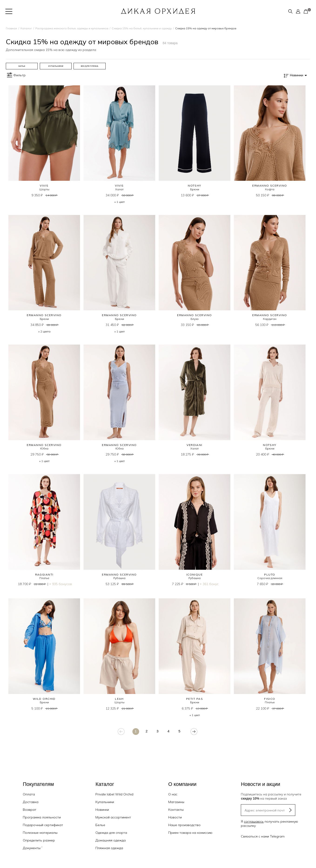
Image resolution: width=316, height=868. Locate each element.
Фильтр (16, 75)
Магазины (176, 802)
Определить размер (39, 840)
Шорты (44, 189)
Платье (44, 578)
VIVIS (44, 186)
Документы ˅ (33, 848)
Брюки (195, 189)
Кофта (270, 189)
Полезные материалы (40, 833)
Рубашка (119, 578)
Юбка (44, 448)
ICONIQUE (195, 575)
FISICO (270, 699)
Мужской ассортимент (113, 817)
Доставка (31, 802)
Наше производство (184, 825)
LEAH (119, 699)
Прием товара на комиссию (190, 833)
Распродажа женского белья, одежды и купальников (72, 28)
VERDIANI (195, 445)
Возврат (30, 810)
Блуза (195, 319)
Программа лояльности (42, 817)
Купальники (105, 802)
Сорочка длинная (270, 578)
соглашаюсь (254, 821)
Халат (119, 189)
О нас (173, 794)
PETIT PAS (195, 699)
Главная (11, 28)
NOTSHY (195, 186)
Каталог (26, 28)
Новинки (102, 810)
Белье (100, 825)
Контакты (176, 810)
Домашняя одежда (111, 840)
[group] (22, 66)
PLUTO (270, 575)
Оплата (29, 794)
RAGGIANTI (44, 575)
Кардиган (270, 319)
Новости (175, 817)
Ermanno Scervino (270, 186)
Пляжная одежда (109, 848)
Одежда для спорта (111, 833)
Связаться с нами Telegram (263, 836)
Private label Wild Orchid (114, 794)
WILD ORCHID (44, 699)
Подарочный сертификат (43, 825)
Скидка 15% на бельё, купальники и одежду (142, 28)
